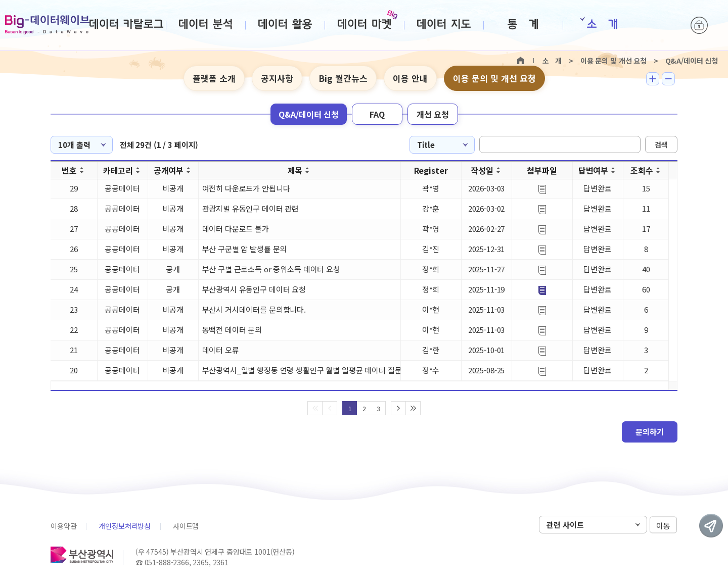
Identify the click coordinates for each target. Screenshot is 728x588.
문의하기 (650, 432)
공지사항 (277, 78)
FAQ (377, 114)
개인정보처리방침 (125, 526)
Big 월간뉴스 (343, 78)
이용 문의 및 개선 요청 (494, 78)
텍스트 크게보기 (653, 79)
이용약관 (63, 526)
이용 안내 (410, 78)
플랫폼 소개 (214, 78)
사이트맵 (186, 526)
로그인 (699, 25)
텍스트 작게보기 (668, 79)
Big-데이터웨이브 (47, 25)
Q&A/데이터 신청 (309, 114)
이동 (663, 525)
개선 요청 (433, 114)
